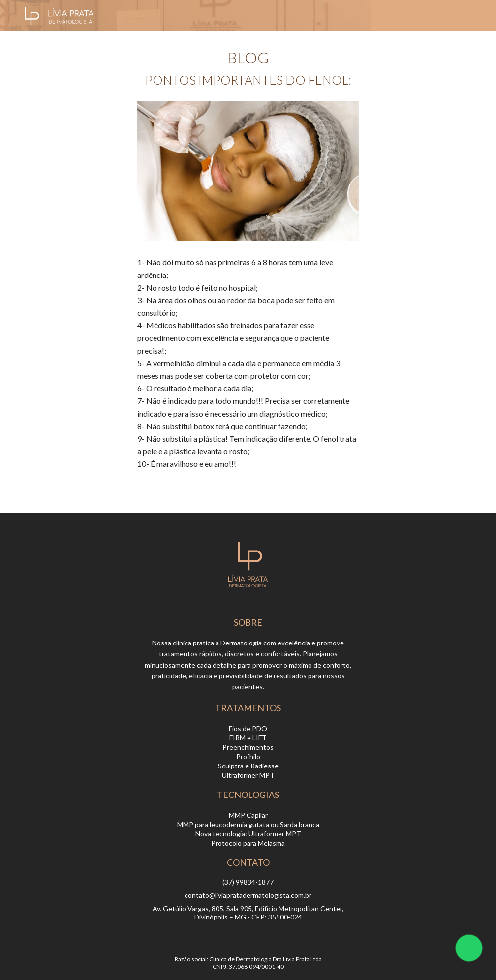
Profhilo (248, 756)
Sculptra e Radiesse (248, 766)
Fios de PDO (248, 728)
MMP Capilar (248, 815)
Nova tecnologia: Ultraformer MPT (248, 834)
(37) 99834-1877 (248, 882)
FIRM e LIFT (248, 738)
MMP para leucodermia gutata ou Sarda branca (248, 824)
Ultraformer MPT (248, 775)
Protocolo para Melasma (248, 843)
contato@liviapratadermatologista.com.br (248, 895)
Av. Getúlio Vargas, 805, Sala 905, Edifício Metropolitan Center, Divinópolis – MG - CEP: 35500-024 (248, 913)
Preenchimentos (248, 747)
